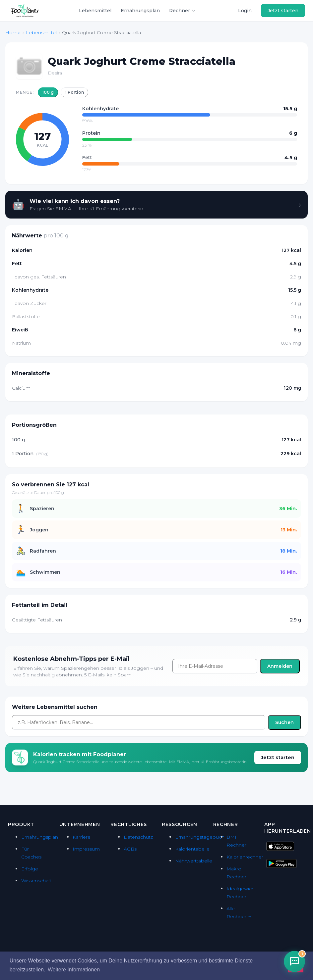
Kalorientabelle (192, 849)
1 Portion (74, 92)
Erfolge (30, 869)
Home (13, 32)
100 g (48, 92)
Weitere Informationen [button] (74, 970)
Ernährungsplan (140, 11)
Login (245, 11)
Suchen (284, 722)
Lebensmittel (95, 11)
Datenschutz (138, 837)
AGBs (130, 849)
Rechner (183, 11)
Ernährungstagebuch (200, 837)
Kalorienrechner (245, 857)
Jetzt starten (283, 11)
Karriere (82, 837)
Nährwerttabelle (194, 861)
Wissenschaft (36, 881)
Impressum (86, 849)
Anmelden (280, 666)
